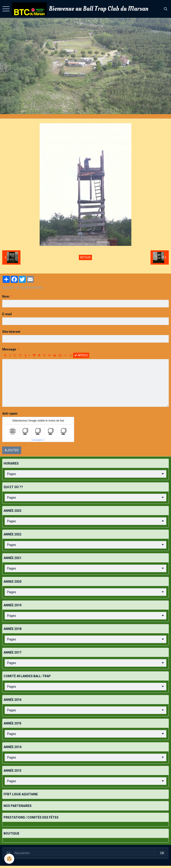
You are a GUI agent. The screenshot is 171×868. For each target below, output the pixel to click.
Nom (6, 296)
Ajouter (12, 450)
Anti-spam (10, 413)
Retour (85, 257)
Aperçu (81, 355)
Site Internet (11, 332)
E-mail (7, 314)
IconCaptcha (37, 440)
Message (9, 349)
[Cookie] (9, 859)
